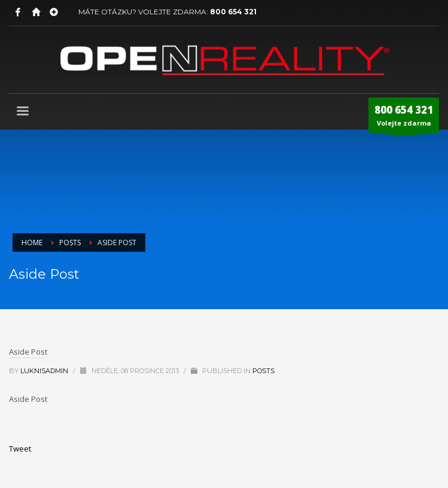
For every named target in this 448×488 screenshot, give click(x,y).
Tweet (20, 449)
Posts (263, 371)
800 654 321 (233, 12)
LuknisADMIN (45, 371)
